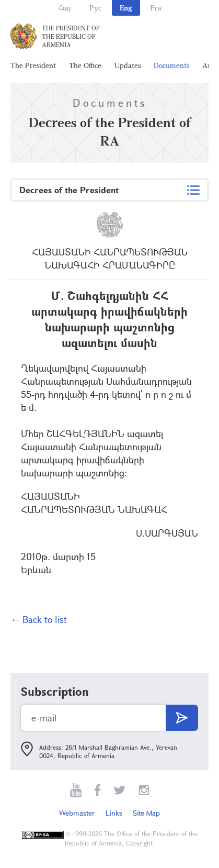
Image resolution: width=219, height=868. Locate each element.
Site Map (146, 813)
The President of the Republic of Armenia (71, 36)
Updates (128, 65)
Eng (126, 8)
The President (33, 65)
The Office (85, 65)
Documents (171, 65)
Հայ (65, 8)
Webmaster (77, 813)
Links (114, 813)
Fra (156, 8)
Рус (95, 8)
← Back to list (39, 619)
